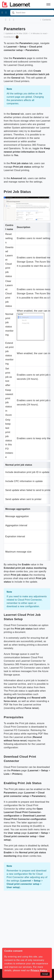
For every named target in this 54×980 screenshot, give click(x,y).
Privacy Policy (39, 970)
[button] (48, 4)
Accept (45, 974)
